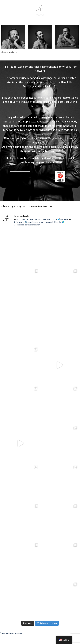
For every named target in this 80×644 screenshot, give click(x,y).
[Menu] (57, 10)
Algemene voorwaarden (11, 633)
